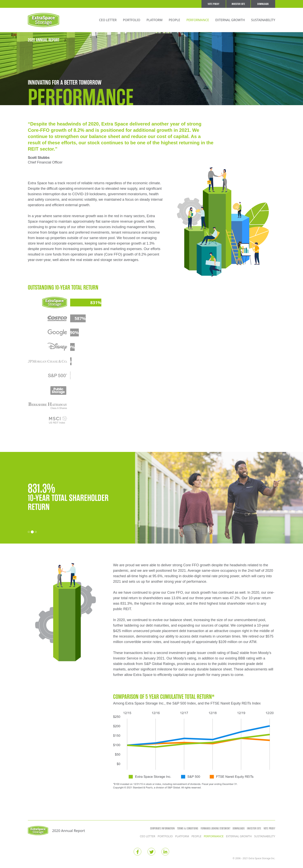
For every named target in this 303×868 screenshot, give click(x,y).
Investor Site (238, 4)
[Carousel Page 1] (29, 532)
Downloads (263, 4)
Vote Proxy (214, 4)
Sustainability (263, 20)
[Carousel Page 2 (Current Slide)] (32, 532)
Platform (155, 20)
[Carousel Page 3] (36, 532)
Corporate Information (162, 829)
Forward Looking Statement (215, 829)
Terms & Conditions (188, 829)
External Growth (230, 20)
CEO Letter (108, 20)
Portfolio (132, 20)
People (174, 20)
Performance (198, 20)
